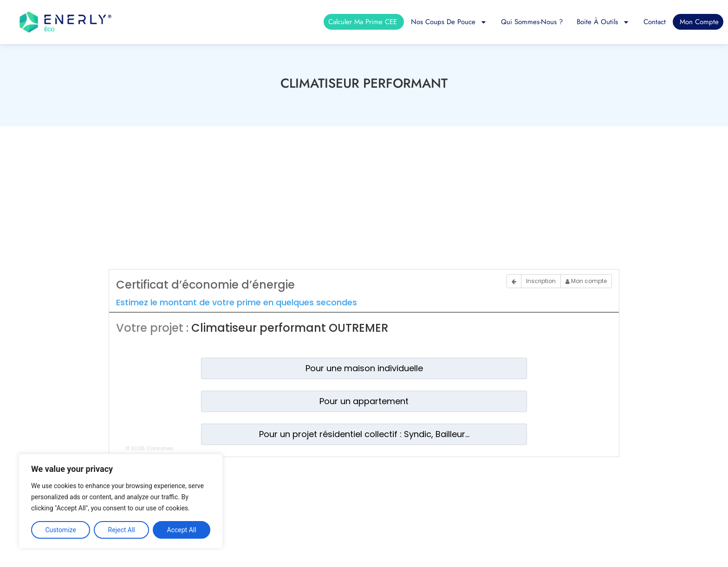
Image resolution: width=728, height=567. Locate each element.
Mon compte (699, 22)
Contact (655, 22)
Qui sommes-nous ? (532, 22)
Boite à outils (603, 22)
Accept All (182, 530)
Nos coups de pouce (449, 22)
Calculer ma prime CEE (363, 22)
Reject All (122, 530)
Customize (60, 530)
